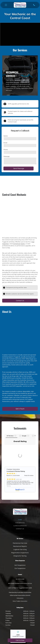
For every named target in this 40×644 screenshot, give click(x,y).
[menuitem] (20, 491)
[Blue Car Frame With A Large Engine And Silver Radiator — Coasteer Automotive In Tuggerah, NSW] (20, 217)
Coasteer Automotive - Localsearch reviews (20, 450)
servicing (17, 80)
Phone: (6, 150)
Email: (5, 143)
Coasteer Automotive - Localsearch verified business (18, 607)
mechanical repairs (19, 244)
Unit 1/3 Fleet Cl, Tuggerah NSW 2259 (20, 558)
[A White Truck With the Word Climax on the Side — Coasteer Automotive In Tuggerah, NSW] (20, 334)
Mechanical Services (12, 74)
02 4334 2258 (20, 549)
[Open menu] (6, 5)
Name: (6, 136)
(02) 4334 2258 (30, 278)
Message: (7, 156)
